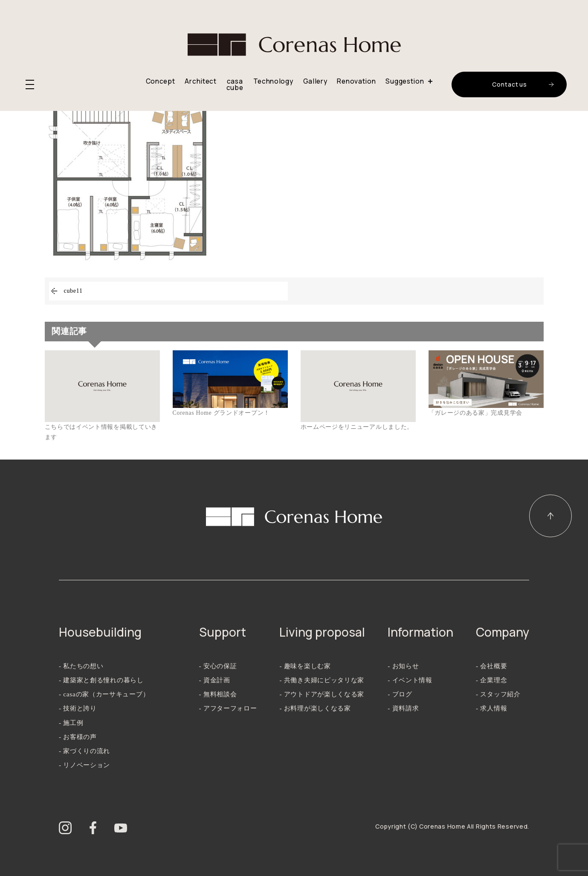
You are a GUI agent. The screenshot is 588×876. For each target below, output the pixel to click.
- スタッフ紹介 (498, 694)
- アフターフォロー (228, 708)
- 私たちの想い (81, 666)
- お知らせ (403, 666)
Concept (161, 81)
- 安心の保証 (218, 666)
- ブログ (400, 694)
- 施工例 (71, 723)
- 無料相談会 (218, 694)
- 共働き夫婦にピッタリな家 (322, 680)
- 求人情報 (491, 708)
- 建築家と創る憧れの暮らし (101, 680)
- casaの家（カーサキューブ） (104, 694)
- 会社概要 (491, 666)
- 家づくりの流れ (84, 751)
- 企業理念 (491, 680)
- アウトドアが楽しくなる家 (322, 694)
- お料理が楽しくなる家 (315, 708)
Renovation (356, 81)
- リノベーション (84, 765)
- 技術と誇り (78, 708)
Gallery (315, 81)
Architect (200, 81)
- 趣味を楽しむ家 (305, 666)
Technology (273, 81)
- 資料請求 (403, 708)
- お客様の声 (78, 737)
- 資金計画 (215, 680)
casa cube (235, 85)
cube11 (73, 291)
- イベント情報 (410, 680)
